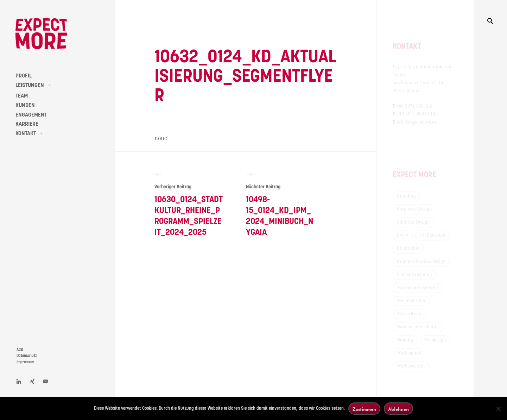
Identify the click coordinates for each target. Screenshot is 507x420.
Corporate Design (414, 209)
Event (403, 235)
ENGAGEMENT (31, 115)
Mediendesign (411, 301)
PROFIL (24, 76)
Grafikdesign (432, 235)
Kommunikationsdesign (421, 262)
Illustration (408, 248)
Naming (405, 340)
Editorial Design (413, 222)
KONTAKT (26, 133)
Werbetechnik (411, 366)
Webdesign (435, 340)
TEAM (22, 96)
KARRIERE (27, 124)
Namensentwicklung (418, 327)
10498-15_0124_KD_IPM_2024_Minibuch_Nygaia (280, 203)
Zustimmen (364, 409)
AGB (20, 350)
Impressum (25, 362)
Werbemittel (409, 353)
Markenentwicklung (417, 288)
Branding (406, 196)
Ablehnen (398, 409)
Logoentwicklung (414, 275)
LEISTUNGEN (30, 85)
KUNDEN (25, 105)
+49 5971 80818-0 (414, 106)
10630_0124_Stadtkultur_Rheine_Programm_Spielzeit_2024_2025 (189, 203)
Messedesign (410, 314)
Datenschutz (27, 356)
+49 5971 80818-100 (417, 114)
